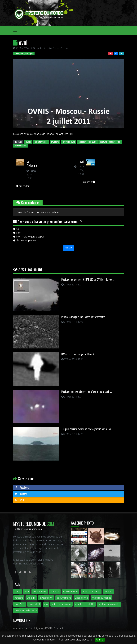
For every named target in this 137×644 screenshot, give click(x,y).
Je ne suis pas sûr (26, 240)
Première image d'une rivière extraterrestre (83, 317)
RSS (19, 500)
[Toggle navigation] (15, 30)
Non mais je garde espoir (31, 237)
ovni (82, 161)
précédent (23, 186)
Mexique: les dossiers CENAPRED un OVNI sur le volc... (88, 280)
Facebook (22, 487)
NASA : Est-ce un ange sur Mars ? (78, 354)
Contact (58, 628)
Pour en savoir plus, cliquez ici (76, 640)
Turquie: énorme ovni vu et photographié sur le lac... (87, 429)
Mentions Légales (33, 628)
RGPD (49, 628)
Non (19, 233)
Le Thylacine (32, 163)
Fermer (100, 640)
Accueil (17, 628)
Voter (68, 248)
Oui (18, 229)
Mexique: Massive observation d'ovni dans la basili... (86, 392)
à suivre (89, 182)
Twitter (21, 494)
